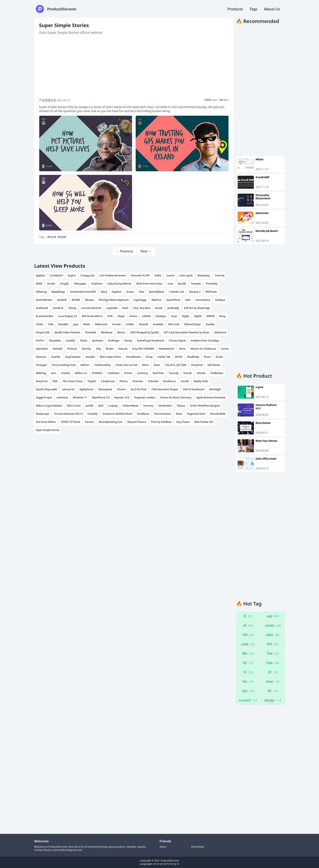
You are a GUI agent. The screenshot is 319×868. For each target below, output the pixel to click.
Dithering (41, 292)
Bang (222, 316)
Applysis (40, 275)
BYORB (76, 300)
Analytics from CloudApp (205, 341)
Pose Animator (163, 414)
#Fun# (52, 237)
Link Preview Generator (113, 275)
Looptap (113, 406)
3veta (157, 365)
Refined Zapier (193, 324)
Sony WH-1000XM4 (143, 349)
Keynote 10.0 (122, 397)
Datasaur (41, 357)
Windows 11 (80, 397)
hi (168, 864)
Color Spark (186, 275)
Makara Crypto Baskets (49, 406)
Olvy (99, 349)
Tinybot (92, 381)
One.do (187, 373)
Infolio (39, 324)
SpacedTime (173, 300)
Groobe (116, 324)
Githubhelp (197, 847)
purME (89, 406)
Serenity (86, 349)
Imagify (65, 284)
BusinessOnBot (45, 316)
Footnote (138, 381)
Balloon (85, 365)
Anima (133, 316)
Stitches (201, 373)
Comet (225, 349)
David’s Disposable (46, 389)
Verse (182, 349)
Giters (163, 847)
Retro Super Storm (110, 357)
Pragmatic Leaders (145, 397)
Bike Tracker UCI (204, 422)
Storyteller (55, 341)
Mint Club (174, 324)
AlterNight (215, 389)
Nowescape (42, 414)
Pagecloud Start (196, 414)
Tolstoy (72, 308)
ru (178, 864)
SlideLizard (101, 324)
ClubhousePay (102, 365)
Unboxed (153, 381)
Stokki (158, 275)
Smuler (51, 284)
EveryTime (42, 381)
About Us (272, 9)
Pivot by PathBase (161, 422)
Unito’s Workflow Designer (205, 406)
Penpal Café (43, 332)
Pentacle (72, 349)
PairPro (40, 341)
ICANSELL (97, 373)
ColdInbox (114, 373)
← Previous (125, 251)
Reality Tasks (201, 381)
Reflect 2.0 (81, 373)
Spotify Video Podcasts (67, 332)
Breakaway (204, 275)
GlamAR (144, 324)
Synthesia (98, 341)
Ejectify (182, 284)
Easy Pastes (183, 422)
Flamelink (91, 332)
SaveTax (56, 357)
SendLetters (165, 406)
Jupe (76, 324)
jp (175, 864)
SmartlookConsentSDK (83, 292)
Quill (101, 406)
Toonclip (174, 373)
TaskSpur (220, 300)
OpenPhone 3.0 (101, 397)
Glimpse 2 (195, 292)
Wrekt (87, 324)
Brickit (179, 357)
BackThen (158, 373)
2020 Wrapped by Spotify (144, 332)
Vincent (121, 389)
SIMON (211, 316)
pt (162, 864)
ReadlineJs (193, 357)
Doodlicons (169, 381)
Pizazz (207, 357)
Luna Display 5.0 (68, 316)
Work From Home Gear (150, 284)
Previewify (212, 284)
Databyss (161, 316)
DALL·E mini (74, 406)
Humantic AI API (140, 275)
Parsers (89, 422)
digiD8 (198, 316)
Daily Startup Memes (120, 284)
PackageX (41, 365)
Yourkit (185, 381)
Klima (145, 365)
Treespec (196, 284)
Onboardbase (131, 406)
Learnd (170, 275)
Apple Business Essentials (211, 397)
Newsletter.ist (167, 349)
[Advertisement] (134, 67)
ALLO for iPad (138, 389)
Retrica (121, 332)
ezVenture (62, 397)
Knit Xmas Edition (46, 422)
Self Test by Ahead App (197, 308)
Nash (125, 308)
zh (155, 864)
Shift (110, 316)
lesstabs (90, 357)
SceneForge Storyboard (151, 341)
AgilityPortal (86, 389)
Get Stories (214, 365)
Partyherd (197, 365)
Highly (186, 316)
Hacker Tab (164, 357)
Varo (54, 373)
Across (130, 292)
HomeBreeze (133, 357)
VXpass (181, 406)
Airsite (159, 308)
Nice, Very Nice (142, 308)
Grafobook (42, 308)
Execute (123, 349)
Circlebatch (56, 275)
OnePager (114, 341)
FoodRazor (143, 414)
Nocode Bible (218, 414)
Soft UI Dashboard (194, 389)
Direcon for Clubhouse (203, 349)
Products (235, 9)
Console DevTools (91, 308)
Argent (72, 275)
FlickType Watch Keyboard (114, 300)
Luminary (143, 373)
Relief (39, 284)
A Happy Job (87, 275)
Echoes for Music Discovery (176, 397)
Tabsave (89, 300)
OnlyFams (97, 284)
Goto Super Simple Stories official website (71, 33)
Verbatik (57, 349)
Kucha (219, 357)
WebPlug (41, 373)
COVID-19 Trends (70, 422)
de (165, 864)
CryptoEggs (140, 300)
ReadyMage (58, 292)
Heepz (121, 316)
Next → (146, 251)
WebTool (157, 300)
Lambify (70, 341)
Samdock (58, 308)
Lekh (188, 300)
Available (158, 324)
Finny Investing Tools (64, 365)
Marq (104, 292)
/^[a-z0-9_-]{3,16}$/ (176, 365)
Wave (179, 414)
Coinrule (220, 275)
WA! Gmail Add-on (92, 316)
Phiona (124, 381)
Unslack (66, 373)
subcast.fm (68, 389)
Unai (170, 284)
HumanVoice (203, 300)
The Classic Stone (73, 381)
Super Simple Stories (48, 430)
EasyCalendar (73, 357)
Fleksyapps (80, 284)
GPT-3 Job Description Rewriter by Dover (186, 332)
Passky (128, 341)
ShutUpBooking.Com (111, 422)
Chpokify (92, 414)
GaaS (174, 316)
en (158, 864)
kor (172, 864)
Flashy (84, 341)
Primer (128, 373)
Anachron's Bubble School (117, 414)
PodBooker (217, 373)
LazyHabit (112, 308)
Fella (51, 324)
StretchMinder (44, 300)
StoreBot (63, 324)
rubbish (146, 316)
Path (55, 381)
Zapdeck (116, 292)
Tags (253, 9)
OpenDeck (42, 349)
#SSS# (62, 237)
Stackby (210, 324)
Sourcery (148, 406)
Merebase (107, 332)
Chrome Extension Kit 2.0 (68, 414)
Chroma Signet (177, 341)
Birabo (110, 349)
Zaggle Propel (44, 397)
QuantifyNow (156, 292)
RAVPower (211, 292)
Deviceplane (105, 389)
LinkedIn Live (177, 292)
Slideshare (220, 332)
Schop (149, 357)
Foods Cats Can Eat (126, 365)
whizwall (62, 300)
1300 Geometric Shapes (165, 389)
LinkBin (130, 324)
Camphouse (108, 381)
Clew (141, 292)
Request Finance (137, 422)
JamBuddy (173, 308)
